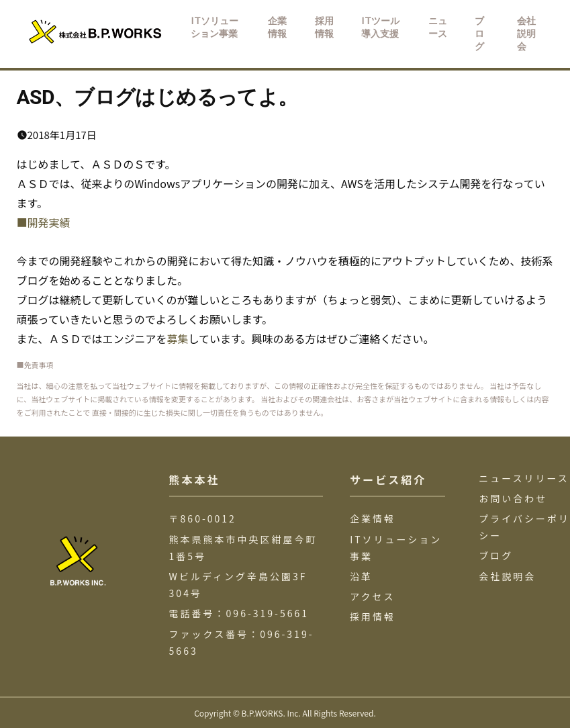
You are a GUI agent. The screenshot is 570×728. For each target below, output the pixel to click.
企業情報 (373, 518)
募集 (178, 338)
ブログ (496, 555)
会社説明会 (507, 576)
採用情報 (373, 617)
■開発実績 (44, 222)
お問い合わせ (513, 498)
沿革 (361, 576)
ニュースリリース (524, 478)
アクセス (372, 596)
